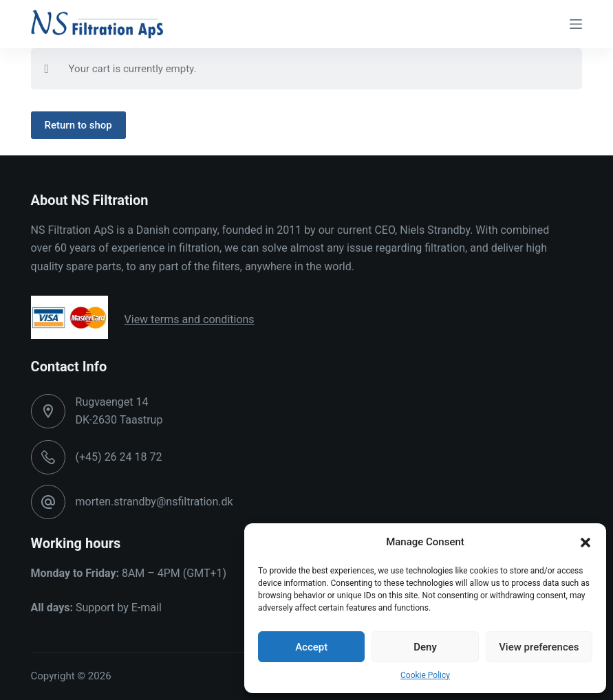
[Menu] (576, 24)
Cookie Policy (425, 675)
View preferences (539, 647)
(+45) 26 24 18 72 (119, 457)
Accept (311, 647)
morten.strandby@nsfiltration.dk (154, 502)
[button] (585, 543)
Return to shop (78, 125)
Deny (425, 647)
